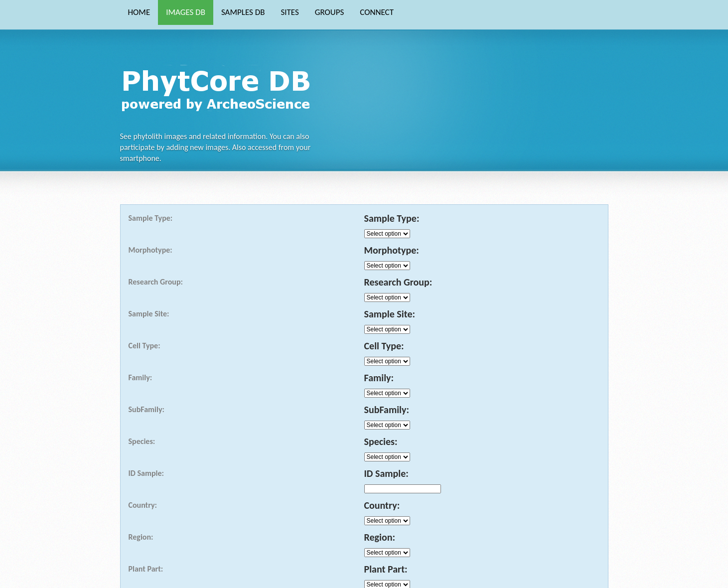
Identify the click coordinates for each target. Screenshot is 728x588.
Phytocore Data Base (219, 88)
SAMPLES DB (243, 12)
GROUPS (330, 12)
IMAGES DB (186, 12)
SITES (290, 12)
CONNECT (377, 12)
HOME (139, 12)
